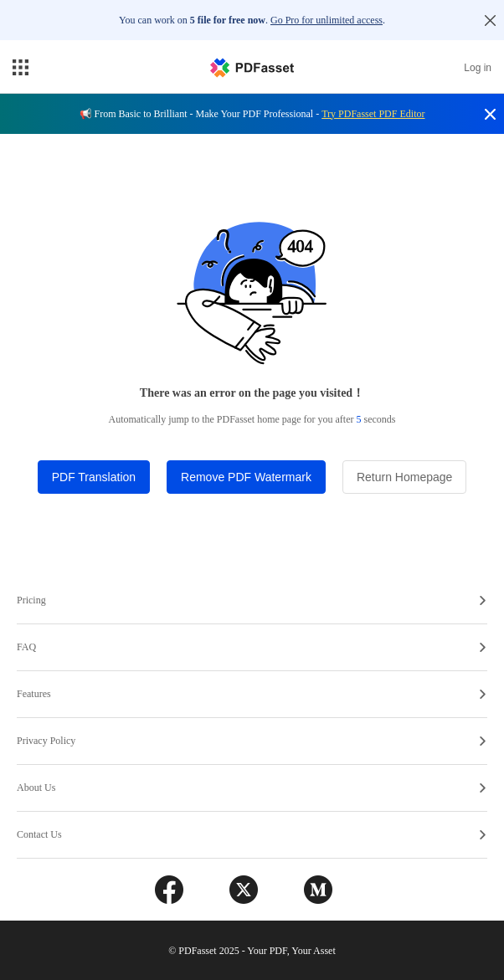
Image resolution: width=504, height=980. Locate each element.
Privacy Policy (251, 741)
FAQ (251, 647)
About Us (251, 788)
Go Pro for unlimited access (327, 20)
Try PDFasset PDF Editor (373, 114)
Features (251, 694)
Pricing (251, 600)
